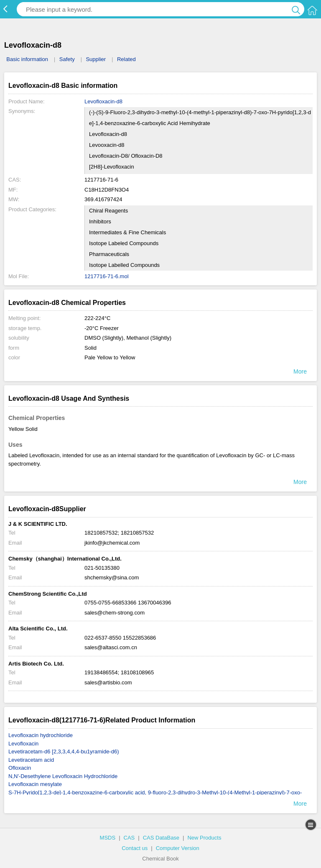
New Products (204, 838)
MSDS (108, 838)
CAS (129, 838)
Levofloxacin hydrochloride (41, 735)
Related (126, 59)
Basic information (27, 59)
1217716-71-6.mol (107, 276)
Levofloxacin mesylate (35, 784)
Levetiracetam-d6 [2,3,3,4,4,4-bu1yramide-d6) (64, 751)
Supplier (96, 59)
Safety (67, 59)
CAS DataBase (161, 838)
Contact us (135, 848)
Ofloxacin (20, 768)
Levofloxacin (23, 744)
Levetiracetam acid (31, 760)
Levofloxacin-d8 (103, 101)
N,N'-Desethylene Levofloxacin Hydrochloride (63, 776)
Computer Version (178, 848)
